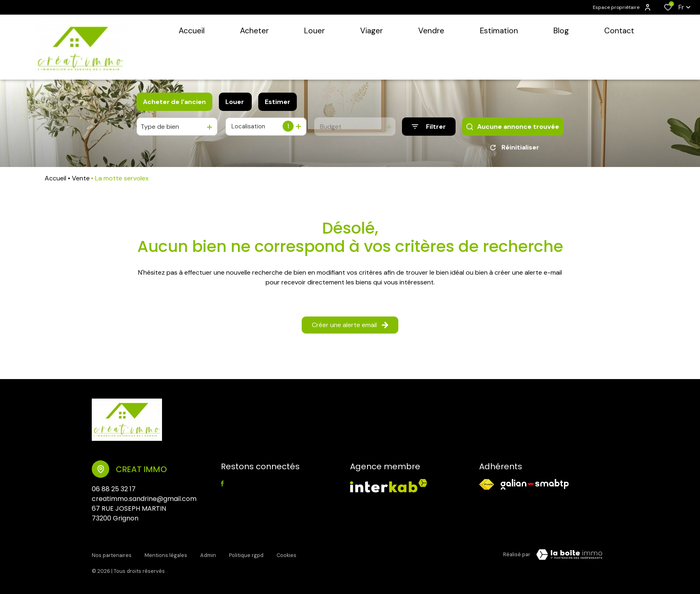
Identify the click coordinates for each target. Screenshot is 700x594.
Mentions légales (166, 556)
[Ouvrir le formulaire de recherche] (429, 127)
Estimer (278, 102)
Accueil (55, 181)
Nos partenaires (112, 556)
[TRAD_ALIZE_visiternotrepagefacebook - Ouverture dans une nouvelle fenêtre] (222, 486)
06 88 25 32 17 (114, 492)
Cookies (286, 556)
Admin (208, 556)
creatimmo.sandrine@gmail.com (144, 502)
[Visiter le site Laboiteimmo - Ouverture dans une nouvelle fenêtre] (569, 557)
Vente (81, 181)
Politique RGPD (246, 556)
